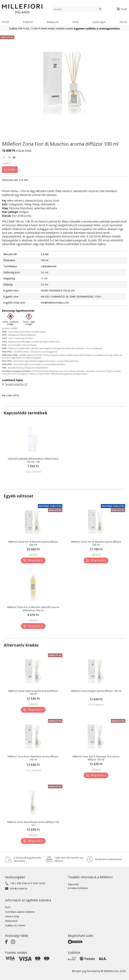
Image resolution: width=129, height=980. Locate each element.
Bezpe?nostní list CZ (16, 384)
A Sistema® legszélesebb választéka (27, 859)
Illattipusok (53, 22)
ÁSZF (8, 907)
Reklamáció (11, 921)
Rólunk (123, 22)
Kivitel (75, 22)
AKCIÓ (6, 22)
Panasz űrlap (12, 916)
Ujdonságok (99, 22)
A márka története (78, 888)
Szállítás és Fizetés (15, 925)
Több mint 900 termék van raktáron (69, 859)
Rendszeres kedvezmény (108, 859)
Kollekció (28, 22)
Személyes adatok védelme (20, 912)
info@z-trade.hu (19, 888)
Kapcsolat (73, 884)
